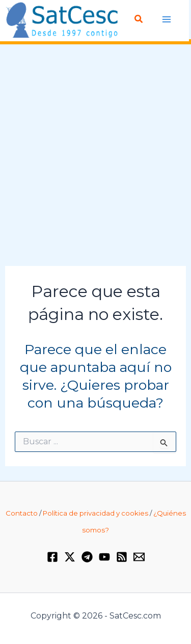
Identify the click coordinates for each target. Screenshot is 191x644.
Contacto (22, 513)
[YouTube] (104, 557)
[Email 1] (139, 557)
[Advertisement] (95, 156)
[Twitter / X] (70, 557)
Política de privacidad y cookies (95, 513)
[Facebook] (52, 557)
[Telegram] (87, 557)
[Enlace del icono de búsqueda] (139, 19)
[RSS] (122, 557)
